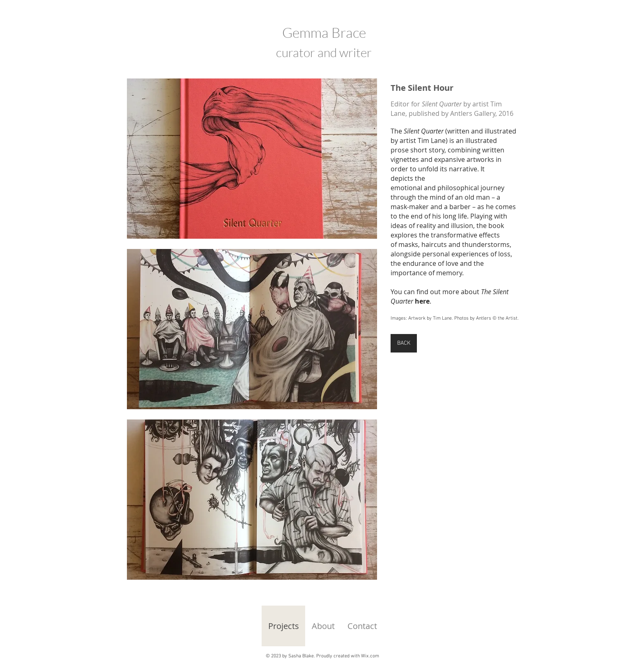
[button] (252, 159)
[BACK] (404, 343)
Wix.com (370, 656)
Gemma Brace (324, 32)
